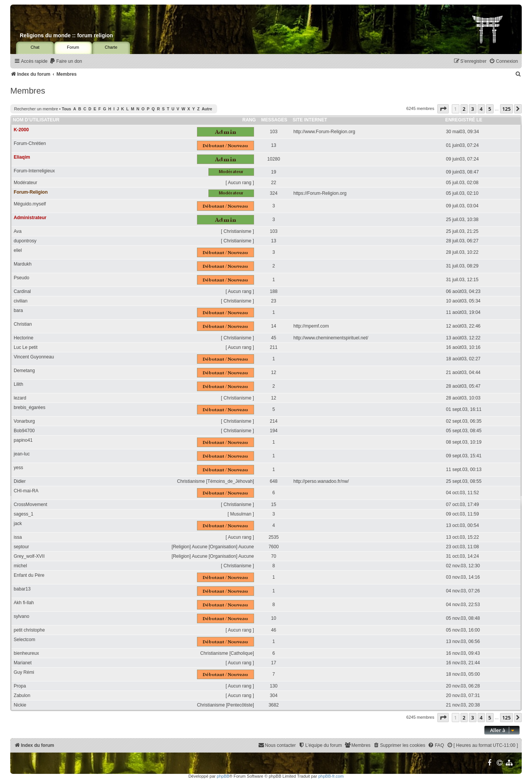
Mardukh (23, 264)
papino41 (23, 440)
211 (274, 347)
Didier (20, 481)
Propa (20, 686)
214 (274, 421)
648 (274, 481)
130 (274, 686)
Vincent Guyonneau (34, 357)
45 (274, 338)
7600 (274, 547)
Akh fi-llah (24, 603)
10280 (274, 159)
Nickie (20, 705)
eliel (18, 250)
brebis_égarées (29, 407)
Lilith (18, 384)
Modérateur (25, 183)
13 (274, 145)
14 (274, 326)
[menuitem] (66, 61)
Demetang (24, 371)
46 (274, 630)
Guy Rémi (24, 672)
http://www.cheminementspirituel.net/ (331, 338)
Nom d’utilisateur (36, 120)
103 (274, 132)
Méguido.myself (30, 204)
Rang (249, 120)
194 (274, 431)
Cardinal (22, 291)
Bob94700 (24, 431)
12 (274, 372)
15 (274, 504)
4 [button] (481, 109)
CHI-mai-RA (26, 491)
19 (274, 172)
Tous (67, 109)
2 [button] (464, 109)
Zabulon (22, 695)
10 (274, 618)
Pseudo (21, 278)
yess (18, 468)
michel (20, 566)
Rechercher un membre (36, 109)
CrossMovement (30, 504)
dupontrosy (25, 241)
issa (18, 537)
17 (274, 663)
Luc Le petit (26, 347)
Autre (207, 109)
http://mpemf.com (311, 326)
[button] (443, 109)
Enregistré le (464, 120)
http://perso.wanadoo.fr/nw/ (321, 481)
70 (274, 556)
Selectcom (24, 640)
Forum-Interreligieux (34, 171)
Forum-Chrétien (30, 143)
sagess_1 (24, 514)
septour (21, 547)
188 (274, 291)
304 (274, 695)
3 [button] (472, 109)
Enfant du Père (29, 575)
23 (274, 301)
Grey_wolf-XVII (29, 556)
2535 (274, 537)
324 (274, 193)
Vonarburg (24, 421)
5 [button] (490, 109)
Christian (23, 324)
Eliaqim (22, 157)
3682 (274, 705)
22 (274, 183)
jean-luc (22, 454)
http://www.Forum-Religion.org (324, 132)
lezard (20, 398)
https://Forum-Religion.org (320, 193)
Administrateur (30, 218)
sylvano (21, 616)
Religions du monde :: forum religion (66, 35)
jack (18, 524)
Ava (18, 231)
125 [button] (507, 109)
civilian (21, 301)
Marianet (23, 663)
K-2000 (21, 130)
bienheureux (26, 653)
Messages (274, 120)
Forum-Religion (31, 192)
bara (18, 310)
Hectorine (24, 338)
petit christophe (29, 630)
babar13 (22, 589)
